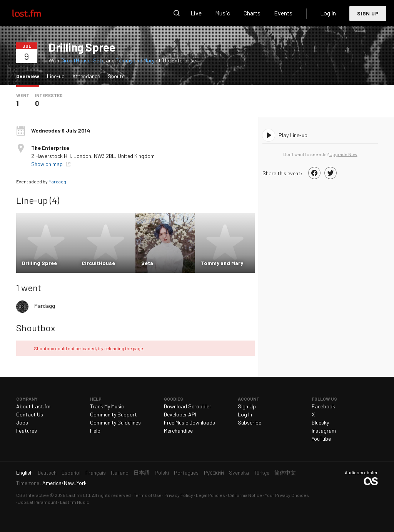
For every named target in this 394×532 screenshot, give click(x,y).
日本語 (142, 472)
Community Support (114, 414)
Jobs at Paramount (38, 502)
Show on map (48, 164)
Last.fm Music (75, 502)
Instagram (324, 430)
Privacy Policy (179, 495)
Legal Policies (210, 495)
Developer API (180, 414)
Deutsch (47, 472)
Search (177, 13)
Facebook (323, 406)
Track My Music (107, 406)
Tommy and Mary (135, 60)
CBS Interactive (33, 495)
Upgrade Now (343, 154)
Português (186, 472)
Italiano (120, 472)
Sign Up (368, 13)
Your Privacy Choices (287, 495)
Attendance (86, 76)
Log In (328, 13)
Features (27, 430)
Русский (214, 472)
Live (196, 13)
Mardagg (57, 181)
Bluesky (320, 422)
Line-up (56, 76)
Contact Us (30, 414)
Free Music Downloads (189, 422)
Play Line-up (293, 135)
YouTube (321, 439)
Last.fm (35, 13)
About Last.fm (33, 406)
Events (283, 13)
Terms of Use (148, 495)
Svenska (239, 472)
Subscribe (250, 422)
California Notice (245, 495)
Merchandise (178, 430)
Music (223, 13)
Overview (30, 76)
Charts (252, 13)
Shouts (116, 76)
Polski (162, 472)
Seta (99, 60)
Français (96, 472)
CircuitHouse (75, 60)
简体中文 (285, 472)
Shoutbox (36, 328)
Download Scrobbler (188, 406)
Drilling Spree (82, 47)
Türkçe (262, 472)
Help (95, 430)
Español (71, 472)
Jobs (22, 422)
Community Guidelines (115, 422)
